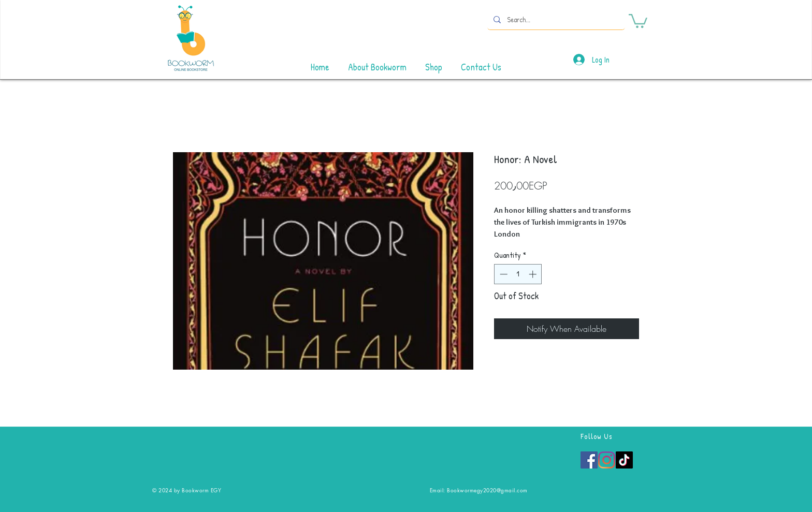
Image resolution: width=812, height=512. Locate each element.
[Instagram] (607, 460)
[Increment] (534, 274)
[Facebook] (589, 460)
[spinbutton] (518, 274)
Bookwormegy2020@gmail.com (487, 490)
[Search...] (555, 19)
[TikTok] (624, 460)
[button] (638, 20)
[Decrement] (503, 274)
